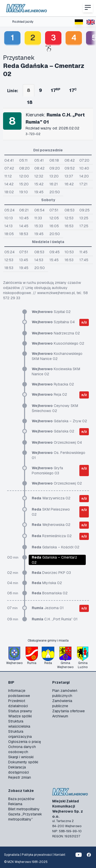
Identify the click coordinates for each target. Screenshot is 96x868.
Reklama (15, 804)
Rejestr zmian (20, 777)
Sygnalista (12, 855)
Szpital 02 (51, 312)
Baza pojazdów (21, 799)
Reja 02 (49, 394)
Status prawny (20, 711)
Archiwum (60, 716)
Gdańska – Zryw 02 (59, 421)
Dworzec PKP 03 (51, 573)
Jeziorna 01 (48, 608)
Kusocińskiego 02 (58, 343)
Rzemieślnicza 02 (52, 536)
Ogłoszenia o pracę (25, 742)
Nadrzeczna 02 (56, 333)
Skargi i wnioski (21, 757)
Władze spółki (20, 716)
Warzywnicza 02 (51, 498)
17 (56, 90)
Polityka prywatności (37, 855)
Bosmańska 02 (50, 593)
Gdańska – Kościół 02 (56, 547)
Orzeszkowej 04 (57, 442)
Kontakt (60, 855)
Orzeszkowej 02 (57, 483)
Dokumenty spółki (23, 762)
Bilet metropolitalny (24, 809)
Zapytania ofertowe (68, 711)
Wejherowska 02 (51, 525)
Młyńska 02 (47, 583)
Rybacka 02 (53, 384)
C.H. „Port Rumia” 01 (55, 619)
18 (30, 102)
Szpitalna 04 (53, 322)
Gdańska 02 (53, 431)
